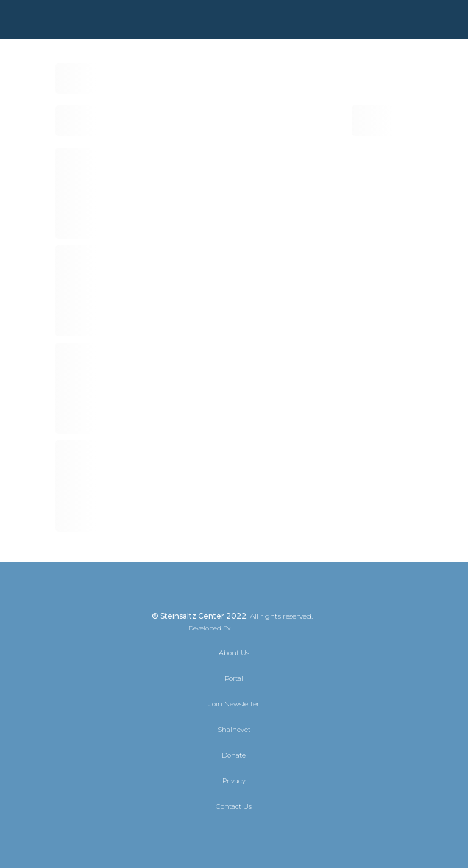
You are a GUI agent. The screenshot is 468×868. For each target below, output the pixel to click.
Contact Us (234, 806)
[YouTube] (267, 833)
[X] (201, 833)
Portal (234, 678)
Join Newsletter (234, 704)
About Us (234, 653)
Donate (234, 755)
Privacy (234, 781)
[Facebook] (223, 833)
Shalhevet (234, 730)
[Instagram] (245, 833)
